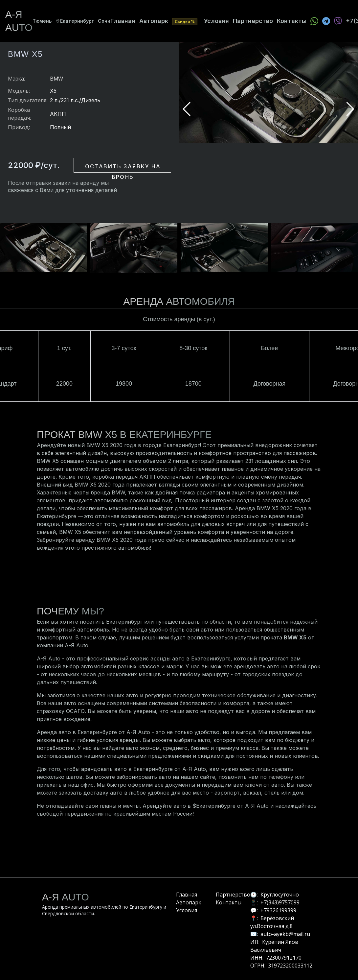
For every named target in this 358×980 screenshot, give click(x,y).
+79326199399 (278, 910)
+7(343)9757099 (280, 902)
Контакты (292, 21)
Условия (216, 21)
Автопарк (154, 21)
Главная (123, 21)
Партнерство (253, 21)
